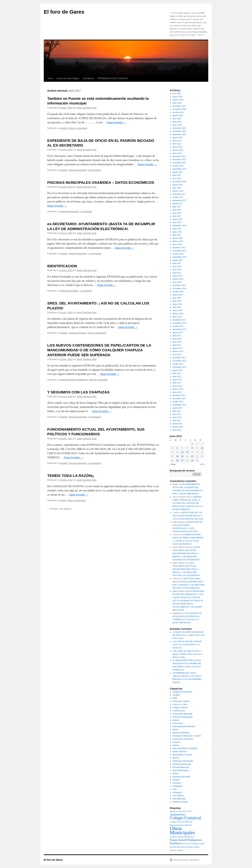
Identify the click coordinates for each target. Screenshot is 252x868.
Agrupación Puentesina (182, 692)
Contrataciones (179, 711)
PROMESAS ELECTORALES (113, 78)
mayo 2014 (177, 304)
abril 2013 (177, 345)
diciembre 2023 (179, 128)
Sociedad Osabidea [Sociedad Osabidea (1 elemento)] (192, 847)
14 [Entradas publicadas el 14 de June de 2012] (187, 452)
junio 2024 (177, 122)
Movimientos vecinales (182, 755)
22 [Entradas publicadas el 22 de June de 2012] (192, 456)
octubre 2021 (178, 166)
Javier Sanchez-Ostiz (87, 108)
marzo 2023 (178, 147)
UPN (175, 789)
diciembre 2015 (179, 248)
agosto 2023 (178, 137)
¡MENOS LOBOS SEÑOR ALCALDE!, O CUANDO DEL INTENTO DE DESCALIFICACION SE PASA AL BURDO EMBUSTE (188, 503)
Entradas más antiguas (59, 509)
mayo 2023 (177, 141)
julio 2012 (177, 373)
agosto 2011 (178, 408)
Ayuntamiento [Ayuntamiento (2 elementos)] (178, 814)
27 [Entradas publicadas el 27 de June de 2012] (182, 461)
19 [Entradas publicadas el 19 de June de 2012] (177, 456)
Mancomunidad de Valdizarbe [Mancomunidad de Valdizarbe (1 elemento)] (181, 825)
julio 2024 (177, 119)
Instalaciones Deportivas (183, 739)
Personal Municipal (77, 170)
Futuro (63, 500)
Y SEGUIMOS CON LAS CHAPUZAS (78, 392)
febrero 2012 (178, 389)
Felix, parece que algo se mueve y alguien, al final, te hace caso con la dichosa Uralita (188, 654)
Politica (176, 773)
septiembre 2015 (180, 257)
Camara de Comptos (181, 701)
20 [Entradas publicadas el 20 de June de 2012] (182, 456)
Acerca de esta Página (68, 78)
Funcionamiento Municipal (184, 726)
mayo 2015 (177, 270)
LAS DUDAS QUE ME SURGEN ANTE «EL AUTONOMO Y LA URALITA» (187, 645)
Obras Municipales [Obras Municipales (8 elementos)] (182, 830)
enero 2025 (177, 103)
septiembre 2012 (180, 367)
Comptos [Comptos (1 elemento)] (173, 822)
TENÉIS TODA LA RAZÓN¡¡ (71, 476)
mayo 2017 (177, 213)
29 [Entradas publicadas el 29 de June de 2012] (192, 461)
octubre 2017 (178, 197)
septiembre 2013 (180, 329)
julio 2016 (177, 229)
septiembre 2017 (180, 200)
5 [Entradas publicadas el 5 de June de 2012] (177, 448)
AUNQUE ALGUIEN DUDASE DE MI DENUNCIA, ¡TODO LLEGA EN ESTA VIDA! (189, 635)
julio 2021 (177, 175)
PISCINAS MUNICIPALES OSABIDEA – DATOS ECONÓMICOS (101, 182)
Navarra (176, 758)
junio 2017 (177, 210)
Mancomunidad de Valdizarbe (74, 380)
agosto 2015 (178, 260)
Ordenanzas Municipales (183, 761)
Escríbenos (88, 78)
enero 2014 (177, 317)
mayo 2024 (177, 125)
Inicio (50, 78)
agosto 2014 (178, 295)
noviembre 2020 (179, 181)
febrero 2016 (178, 241)
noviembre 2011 (179, 398)
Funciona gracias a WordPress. (186, 860)
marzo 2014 (178, 310)
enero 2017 (177, 222)
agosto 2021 (178, 172)
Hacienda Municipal (69, 212)
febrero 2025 (178, 100)
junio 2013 (177, 339)
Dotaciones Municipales (183, 717)
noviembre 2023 (179, 131)
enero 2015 (177, 282)
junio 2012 (177, 376)
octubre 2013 (178, 326)
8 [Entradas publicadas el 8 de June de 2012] (192, 448)
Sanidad (176, 780)
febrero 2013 (178, 351)
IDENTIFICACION (62, 266)
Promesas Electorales (181, 777)
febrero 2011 (178, 427)
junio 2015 (177, 266)
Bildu (175, 698)
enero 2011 (177, 430)
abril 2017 (177, 216)
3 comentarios (95, 417)
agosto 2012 (178, 370)
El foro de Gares (64, 12)
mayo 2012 (177, 380)
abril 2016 (177, 235)
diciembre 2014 (179, 285)
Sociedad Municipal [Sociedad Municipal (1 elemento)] (177, 847)
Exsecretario (178, 723)
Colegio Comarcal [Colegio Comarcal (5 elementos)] (185, 818)
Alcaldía (64, 128)
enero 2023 (177, 153)
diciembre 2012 (179, 358)
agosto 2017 (178, 204)
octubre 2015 (178, 254)
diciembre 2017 (179, 194)
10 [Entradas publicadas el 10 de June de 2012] (202, 448)
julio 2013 (177, 336)
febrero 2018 (178, 191)
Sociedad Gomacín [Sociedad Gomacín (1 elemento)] (198, 844)
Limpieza (176, 742)
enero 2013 (177, 354)
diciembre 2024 (179, 106)
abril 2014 (177, 307)
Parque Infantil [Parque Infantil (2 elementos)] (178, 840)
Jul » (203, 464)
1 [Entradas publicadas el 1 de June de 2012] (192, 444)
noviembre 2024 (179, 109)
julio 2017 (177, 207)
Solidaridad (177, 786)
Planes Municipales (69, 291)
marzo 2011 (178, 424)
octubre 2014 (178, 292)
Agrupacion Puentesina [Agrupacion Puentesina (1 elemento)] (178, 811)
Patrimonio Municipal (182, 764)
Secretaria (177, 783)
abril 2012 (177, 383)
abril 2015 (177, 273)
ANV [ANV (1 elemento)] (190, 811)
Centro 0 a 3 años (180, 704)
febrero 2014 (178, 314)
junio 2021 (177, 178)
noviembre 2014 (179, 288)
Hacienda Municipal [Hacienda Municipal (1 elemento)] (185, 822)
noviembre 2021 (179, 163)
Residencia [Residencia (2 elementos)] (176, 843)
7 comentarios (95, 254)
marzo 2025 (178, 97)
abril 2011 (177, 420)
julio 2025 (177, 93)
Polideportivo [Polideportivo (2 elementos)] (194, 840)
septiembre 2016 (180, 226)
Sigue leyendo (116, 122)
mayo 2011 (177, 417)
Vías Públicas (178, 796)
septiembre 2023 (180, 134)
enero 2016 (177, 244)
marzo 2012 (178, 386)
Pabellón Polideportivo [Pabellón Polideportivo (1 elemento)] (186, 837)
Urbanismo (177, 792)
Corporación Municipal (182, 714)
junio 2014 (177, 301)
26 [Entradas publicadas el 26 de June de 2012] (177, 461)
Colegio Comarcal (180, 707)
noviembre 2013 (179, 323)
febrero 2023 (178, 150)
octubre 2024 (178, 112)
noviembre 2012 (179, 361)
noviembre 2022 (179, 159)
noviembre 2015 (179, 251)
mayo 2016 (177, 232)
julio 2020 (177, 188)
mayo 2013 (177, 342)
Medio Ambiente (180, 751)
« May (173, 464)
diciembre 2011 (179, 395)
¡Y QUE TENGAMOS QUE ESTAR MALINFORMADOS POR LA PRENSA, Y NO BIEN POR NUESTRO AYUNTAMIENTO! (186, 553)
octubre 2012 (178, 364)
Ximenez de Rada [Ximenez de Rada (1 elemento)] (176, 850)
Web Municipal (179, 799)
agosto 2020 (178, 185)
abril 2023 (177, 144)
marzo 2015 (178, 276)
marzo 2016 (178, 238)
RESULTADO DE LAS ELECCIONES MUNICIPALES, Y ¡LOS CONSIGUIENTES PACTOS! (188, 516)
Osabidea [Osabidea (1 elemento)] (173, 837)
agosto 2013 (178, 332)
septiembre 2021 (180, 169)
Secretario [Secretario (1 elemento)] (186, 844)
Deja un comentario (78, 128)
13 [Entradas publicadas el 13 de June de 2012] (182, 452)
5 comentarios (95, 170)
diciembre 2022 (179, 156)
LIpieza (176, 745)
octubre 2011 (178, 402)
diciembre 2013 (179, 320)
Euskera (176, 720)
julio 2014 (177, 298)
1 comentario (86, 212)
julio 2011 (177, 411)
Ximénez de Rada (180, 802)
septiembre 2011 (179, 405)
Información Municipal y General (187, 736)
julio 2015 (177, 263)
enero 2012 (177, 392)
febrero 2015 (178, 279)
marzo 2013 (178, 348)
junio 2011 (177, 414)
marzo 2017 (178, 219)
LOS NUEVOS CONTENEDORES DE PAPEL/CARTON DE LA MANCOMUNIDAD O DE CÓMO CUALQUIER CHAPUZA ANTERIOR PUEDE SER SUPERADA (99, 350)
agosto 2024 (178, 115)
